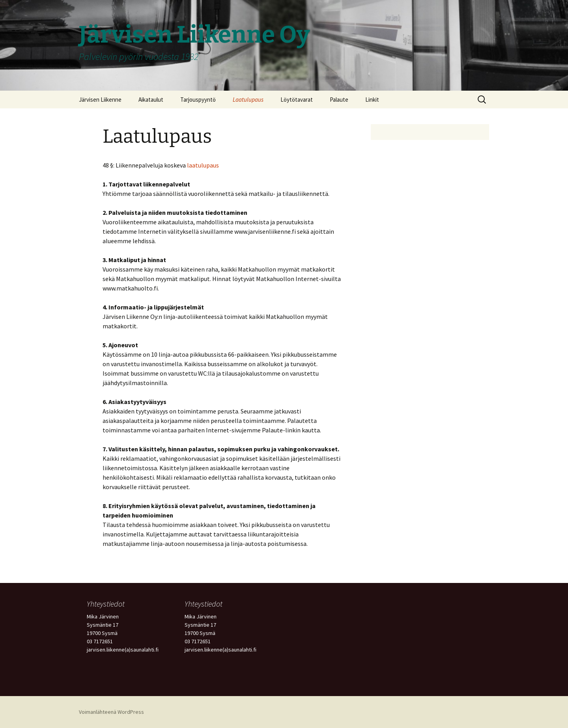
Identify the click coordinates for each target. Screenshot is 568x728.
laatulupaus (203, 165)
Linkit (372, 100)
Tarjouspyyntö (198, 100)
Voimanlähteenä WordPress (111, 712)
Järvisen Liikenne (100, 100)
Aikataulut (151, 100)
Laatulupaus (248, 100)
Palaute (339, 100)
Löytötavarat (297, 100)
